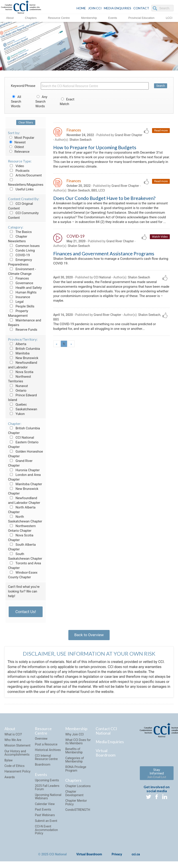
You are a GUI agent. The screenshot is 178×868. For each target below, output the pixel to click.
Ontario (17, 391)
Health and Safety (25, 288)
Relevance (19, 152)
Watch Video (160, 246)
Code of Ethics (14, 767)
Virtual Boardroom (106, 754)
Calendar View (45, 805)
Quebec (17, 405)
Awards (10, 779)
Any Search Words (41, 102)
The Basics (20, 232)
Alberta (17, 344)
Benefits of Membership (74, 752)
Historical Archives (48, 751)
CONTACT (141, 8)
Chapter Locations (78, 788)
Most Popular (21, 138)
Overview (41, 740)
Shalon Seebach (92, 140)
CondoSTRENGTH (78, 811)
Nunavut (18, 386)
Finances (18, 278)
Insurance (19, 297)
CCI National (21, 438)
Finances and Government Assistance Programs (104, 263)
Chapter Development (74, 795)
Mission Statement (17, 747)
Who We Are (13, 741)
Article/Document (25, 175)
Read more (161, 131)
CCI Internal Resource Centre (46, 759)
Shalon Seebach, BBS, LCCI (86, 193)
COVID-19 (19, 255)
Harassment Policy (17, 773)
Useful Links (21, 189)
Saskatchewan (23, 409)
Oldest (16, 147)
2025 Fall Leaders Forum (47, 789)
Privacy (117, 856)
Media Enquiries (118, 8)
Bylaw (9, 762)
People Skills (21, 306)
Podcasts (19, 171)
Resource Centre (59, 18)
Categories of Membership (75, 761)
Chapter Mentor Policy (76, 804)
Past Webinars (45, 817)
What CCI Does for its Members (78, 743)
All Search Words (16, 102)
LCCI (169, 18)
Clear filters (26, 122)
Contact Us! (26, 612)
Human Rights (22, 292)
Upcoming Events (47, 782)
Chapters (31, 18)
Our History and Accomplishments (17, 754)
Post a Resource (46, 746)
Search (160, 86)
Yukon (16, 414)
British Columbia (24, 349)
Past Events (43, 811)
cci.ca (136, 856)
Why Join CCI (74, 736)
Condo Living (21, 250)
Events (113, 18)
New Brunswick (23, 358)
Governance (21, 283)
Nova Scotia (21, 372)
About (10, 18)
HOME (81, 8)
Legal (16, 302)
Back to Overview (89, 636)
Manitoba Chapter (25, 484)
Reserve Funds (23, 330)
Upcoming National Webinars (48, 798)
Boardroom (43, 766)
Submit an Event (46, 822)
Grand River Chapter (125, 188)
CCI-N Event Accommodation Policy (46, 831)
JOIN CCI (95, 8)
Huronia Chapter (24, 470)
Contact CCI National (106, 732)
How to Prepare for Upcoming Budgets (95, 148)
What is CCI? (13, 736)
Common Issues (24, 246)
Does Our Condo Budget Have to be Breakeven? (104, 201)
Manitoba (19, 353)
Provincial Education (141, 18)
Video (16, 166)
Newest (17, 142)
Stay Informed (157, 775)
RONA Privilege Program (76, 770)
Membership (89, 18)
